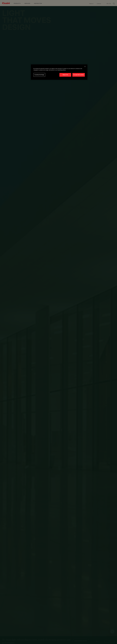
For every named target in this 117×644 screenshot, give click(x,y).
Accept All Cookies (79, 75)
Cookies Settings (39, 75)
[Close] (85, 67)
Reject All (65, 75)
